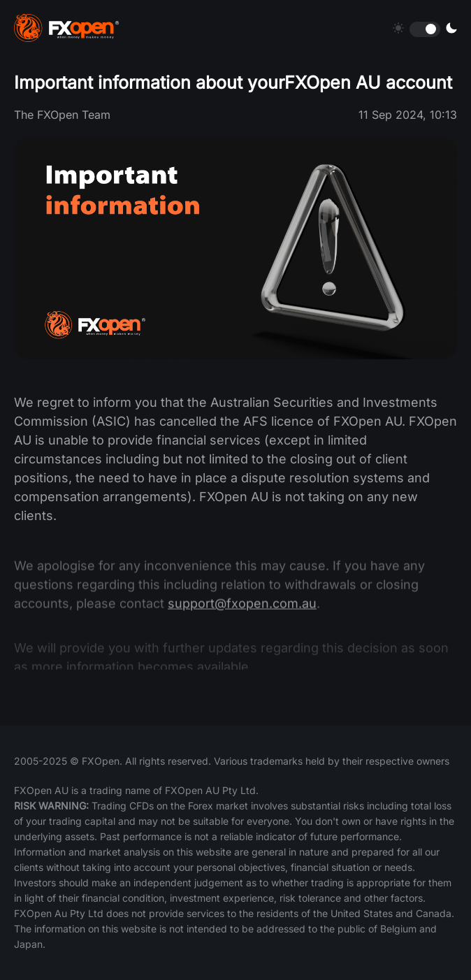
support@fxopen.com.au (242, 611)
